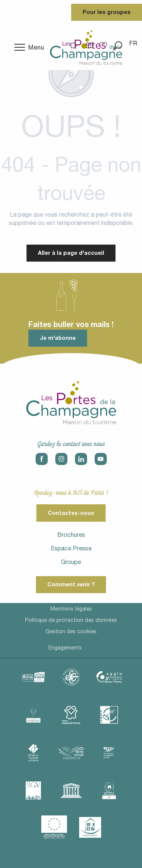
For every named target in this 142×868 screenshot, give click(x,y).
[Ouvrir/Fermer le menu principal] (29, 47)
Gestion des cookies (71, 631)
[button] (134, 43)
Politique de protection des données (71, 620)
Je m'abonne (58, 338)
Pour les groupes (107, 12)
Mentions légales (71, 609)
